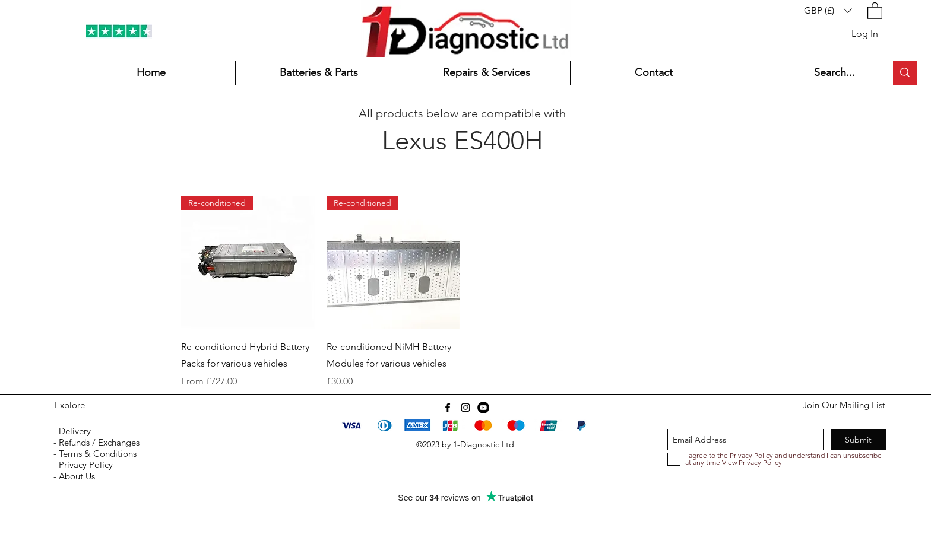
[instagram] (465, 408)
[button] (828, 10)
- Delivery (71, 431)
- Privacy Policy (82, 465)
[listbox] (828, 10)
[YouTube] (483, 408)
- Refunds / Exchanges (95, 442)
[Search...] (841, 73)
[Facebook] (448, 408)
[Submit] (858, 440)
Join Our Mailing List (844, 405)
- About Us (73, 476)
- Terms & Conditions (94, 454)
